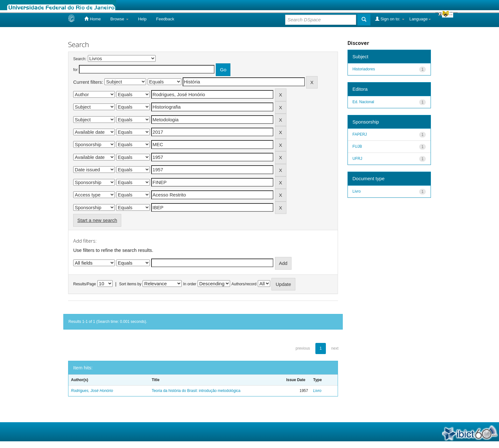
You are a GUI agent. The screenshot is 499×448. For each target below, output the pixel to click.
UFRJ (358, 159)
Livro (317, 391)
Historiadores (364, 69)
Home (92, 19)
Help (142, 19)
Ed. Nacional (363, 102)
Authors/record (244, 284)
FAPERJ (360, 134)
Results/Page (84, 284)
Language (420, 19)
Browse (119, 19)
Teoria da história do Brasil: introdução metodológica (196, 391)
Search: (80, 59)
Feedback (165, 19)
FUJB (357, 146)
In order (190, 284)
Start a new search (97, 220)
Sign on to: (390, 19)
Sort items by (130, 284)
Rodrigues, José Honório (92, 391)
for (75, 70)
